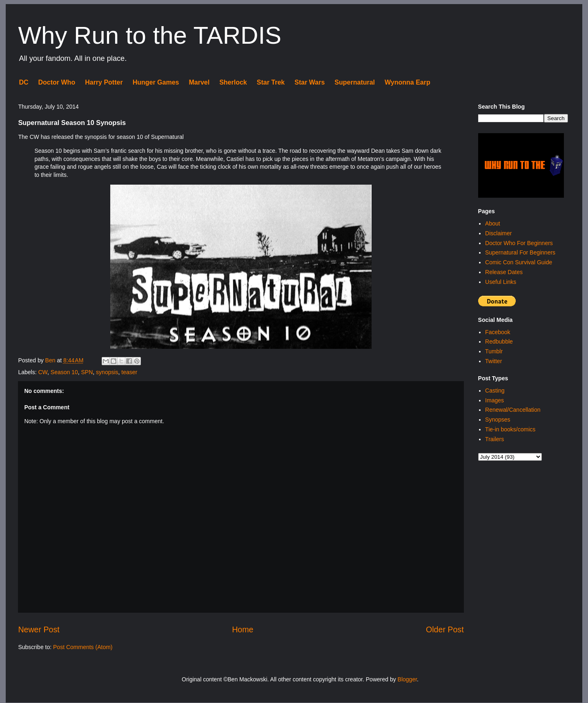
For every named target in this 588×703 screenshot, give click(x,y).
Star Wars (310, 82)
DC (23, 82)
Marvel (199, 82)
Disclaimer (498, 233)
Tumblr (494, 351)
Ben (51, 360)
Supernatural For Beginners (520, 252)
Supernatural (355, 82)
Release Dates (504, 272)
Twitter (493, 361)
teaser (129, 372)
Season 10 (64, 372)
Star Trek (271, 82)
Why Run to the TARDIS (150, 35)
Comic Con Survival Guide (519, 262)
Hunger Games (156, 82)
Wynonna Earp (408, 82)
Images (494, 400)
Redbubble (499, 341)
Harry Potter (104, 82)
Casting (495, 391)
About (493, 223)
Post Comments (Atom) (83, 647)
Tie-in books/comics (510, 429)
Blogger (407, 679)
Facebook (498, 332)
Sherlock (233, 82)
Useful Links (501, 282)
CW (43, 372)
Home (243, 629)
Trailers (494, 439)
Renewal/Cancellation (513, 410)
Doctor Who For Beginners (519, 243)
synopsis (107, 372)
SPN (87, 372)
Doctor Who (57, 82)
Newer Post (39, 629)
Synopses (498, 420)
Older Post (445, 629)
